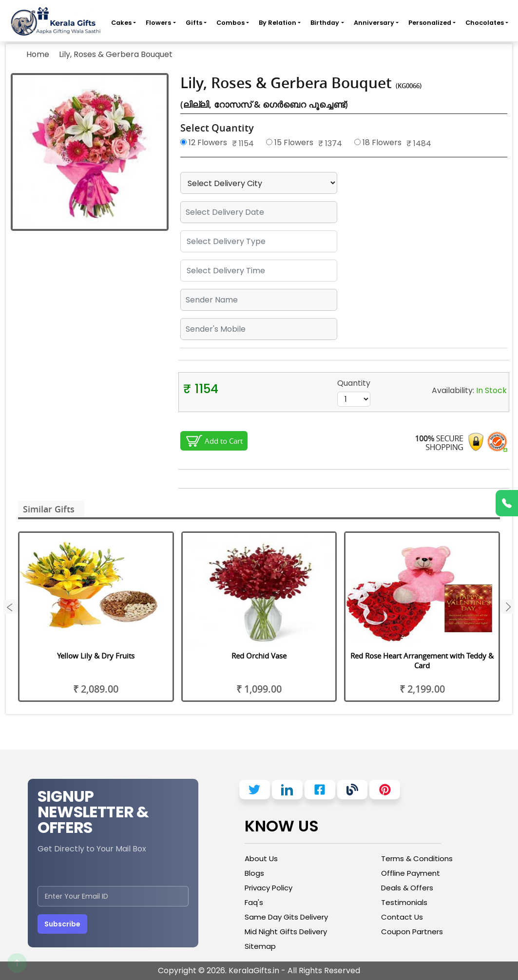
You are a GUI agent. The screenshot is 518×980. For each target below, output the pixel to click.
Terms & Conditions (417, 858)
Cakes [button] (121, 23)
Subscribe (62, 924)
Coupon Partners (412, 932)
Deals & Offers (407, 888)
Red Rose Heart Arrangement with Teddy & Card (422, 660)
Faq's (254, 902)
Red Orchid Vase (259, 656)
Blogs (254, 873)
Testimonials (404, 902)
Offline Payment (411, 873)
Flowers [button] (158, 23)
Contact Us (402, 917)
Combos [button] (230, 23)
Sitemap (260, 946)
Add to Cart (224, 441)
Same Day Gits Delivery (286, 917)
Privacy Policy (269, 888)
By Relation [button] (278, 23)
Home (38, 54)
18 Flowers (378, 142)
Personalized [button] (430, 23)
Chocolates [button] (485, 23)
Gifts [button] (194, 23)
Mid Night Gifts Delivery (286, 932)
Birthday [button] (325, 23)
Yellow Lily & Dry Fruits (96, 656)
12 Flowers (204, 142)
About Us (261, 858)
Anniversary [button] (374, 23)
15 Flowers (290, 142)
